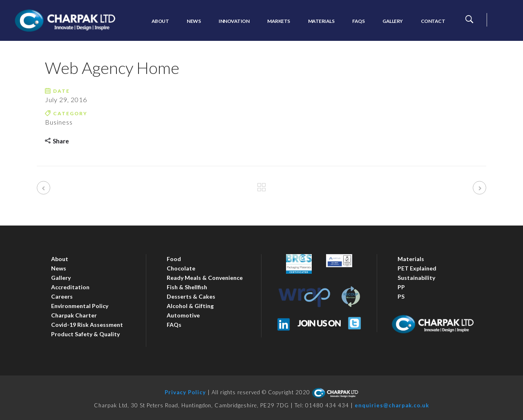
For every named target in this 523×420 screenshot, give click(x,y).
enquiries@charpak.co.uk (392, 405)
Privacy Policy (185, 392)
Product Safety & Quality (85, 334)
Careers (62, 296)
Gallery (61, 278)
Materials (411, 259)
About (60, 259)
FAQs (174, 325)
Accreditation (70, 287)
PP (401, 287)
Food (174, 259)
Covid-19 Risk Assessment (87, 325)
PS (401, 296)
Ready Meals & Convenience (205, 278)
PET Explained (417, 268)
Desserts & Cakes (191, 296)
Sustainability (416, 278)
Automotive (183, 315)
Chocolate (181, 268)
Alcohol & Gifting (190, 306)
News (59, 268)
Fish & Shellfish (187, 287)
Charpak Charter (74, 315)
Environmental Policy (80, 306)
